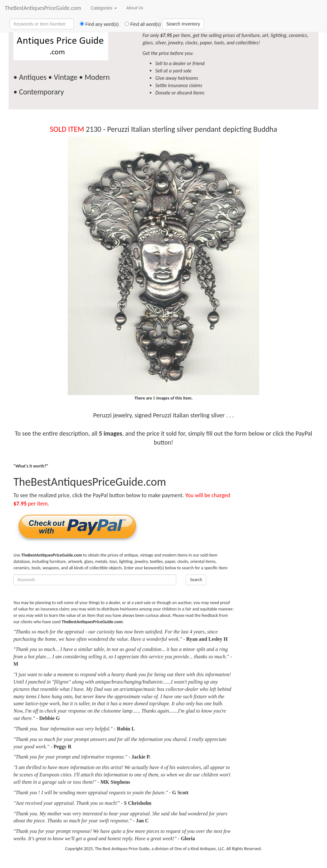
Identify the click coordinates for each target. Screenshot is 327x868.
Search (196, 580)
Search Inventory (183, 24)
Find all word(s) (141, 24)
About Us (135, 8)
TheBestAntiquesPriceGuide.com (43, 8)
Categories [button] (104, 8)
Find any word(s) (97, 24)
